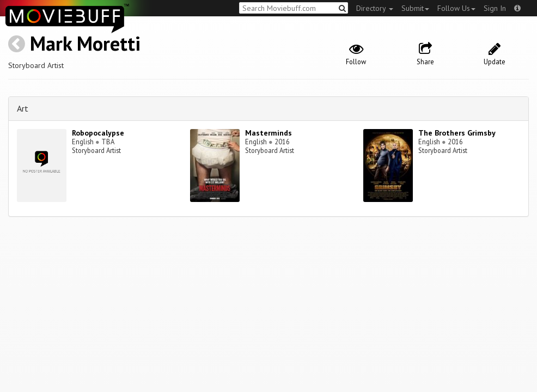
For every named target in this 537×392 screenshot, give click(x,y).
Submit (415, 8)
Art (23, 108)
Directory (375, 8)
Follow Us (456, 8)
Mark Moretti (85, 43)
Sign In (495, 8)
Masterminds (268, 133)
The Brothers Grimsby (457, 133)
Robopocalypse (98, 133)
